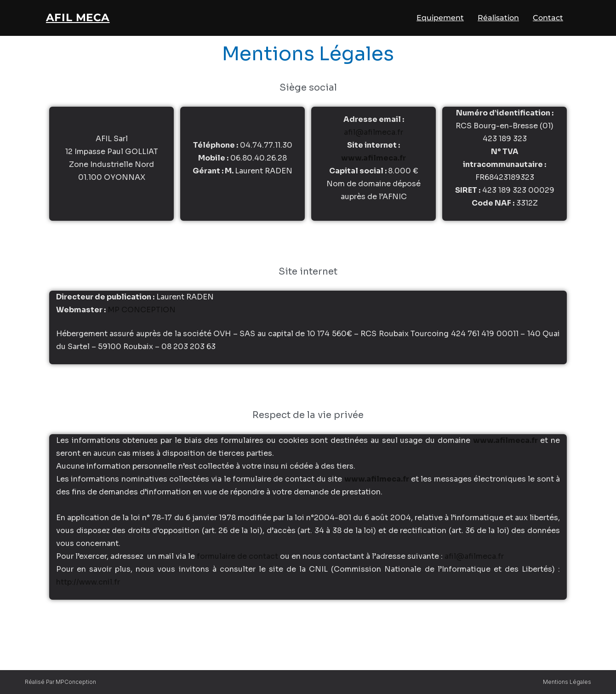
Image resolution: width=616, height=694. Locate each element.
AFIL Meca (83, 19)
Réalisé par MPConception (60, 682)
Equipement (440, 19)
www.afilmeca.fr (374, 162)
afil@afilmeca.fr (374, 136)
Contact (548, 19)
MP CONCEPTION (142, 314)
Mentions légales (567, 682)
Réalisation (498, 19)
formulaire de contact (237, 560)
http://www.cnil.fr (88, 586)
